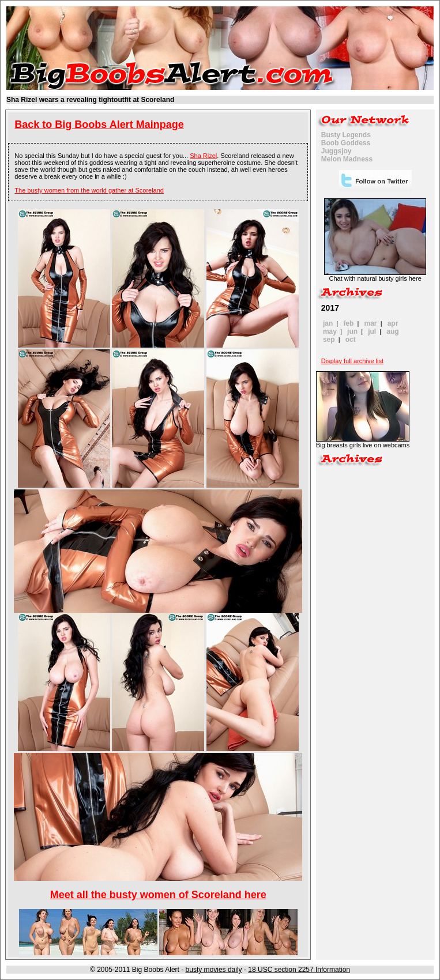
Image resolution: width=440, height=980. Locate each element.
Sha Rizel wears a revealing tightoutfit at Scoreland (90, 100)
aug (392, 331)
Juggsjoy (336, 151)
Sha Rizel (203, 156)
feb (348, 323)
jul (372, 331)
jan (328, 323)
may (330, 331)
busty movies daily (214, 970)
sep (329, 340)
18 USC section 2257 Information (299, 970)
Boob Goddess (346, 143)
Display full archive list (352, 361)
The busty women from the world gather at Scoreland (89, 190)
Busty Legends (346, 135)
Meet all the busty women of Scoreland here (158, 895)
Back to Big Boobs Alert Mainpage (99, 125)
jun (352, 331)
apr (393, 323)
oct (351, 340)
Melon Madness (347, 159)
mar (371, 323)
